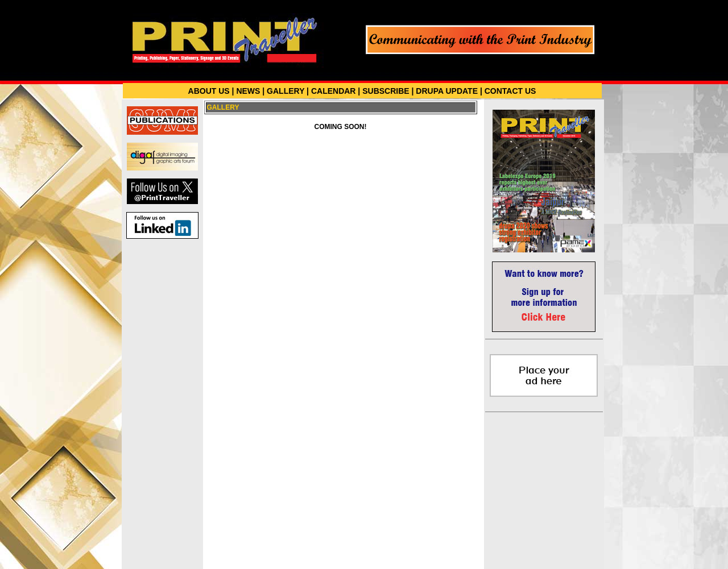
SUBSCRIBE (386, 91)
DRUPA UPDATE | (449, 91)
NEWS (248, 91)
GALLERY (286, 91)
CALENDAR (334, 91)
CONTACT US (510, 91)
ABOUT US (209, 91)
